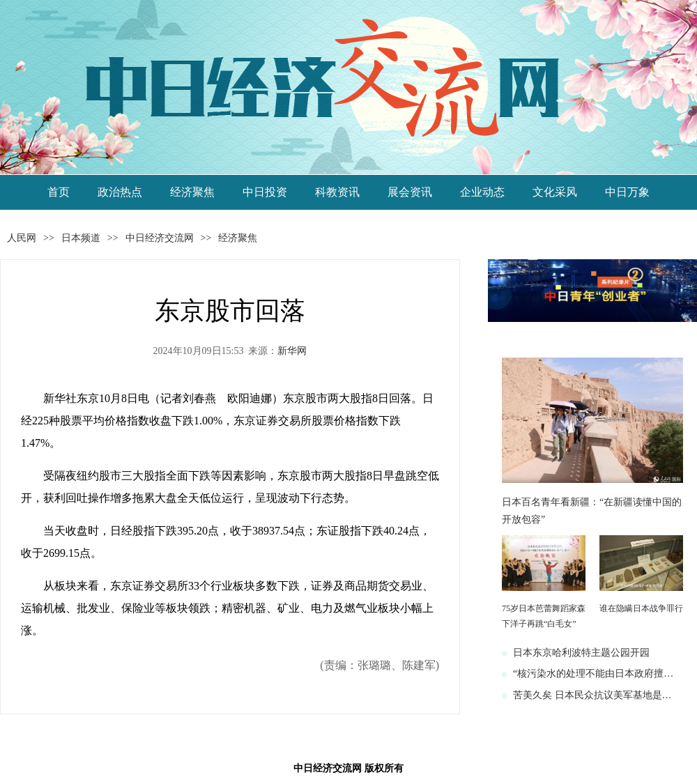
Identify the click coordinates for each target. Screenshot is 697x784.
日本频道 (81, 238)
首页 (59, 192)
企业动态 (482, 192)
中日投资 (265, 192)
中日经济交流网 (160, 238)
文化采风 (555, 192)
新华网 (292, 351)
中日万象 (627, 192)
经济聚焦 (192, 192)
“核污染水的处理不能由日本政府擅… (593, 674)
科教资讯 (337, 192)
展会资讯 (410, 192)
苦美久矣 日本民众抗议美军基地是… (592, 695)
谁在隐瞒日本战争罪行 (641, 608)
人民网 (22, 238)
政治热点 (120, 192)
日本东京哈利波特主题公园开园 (581, 653)
